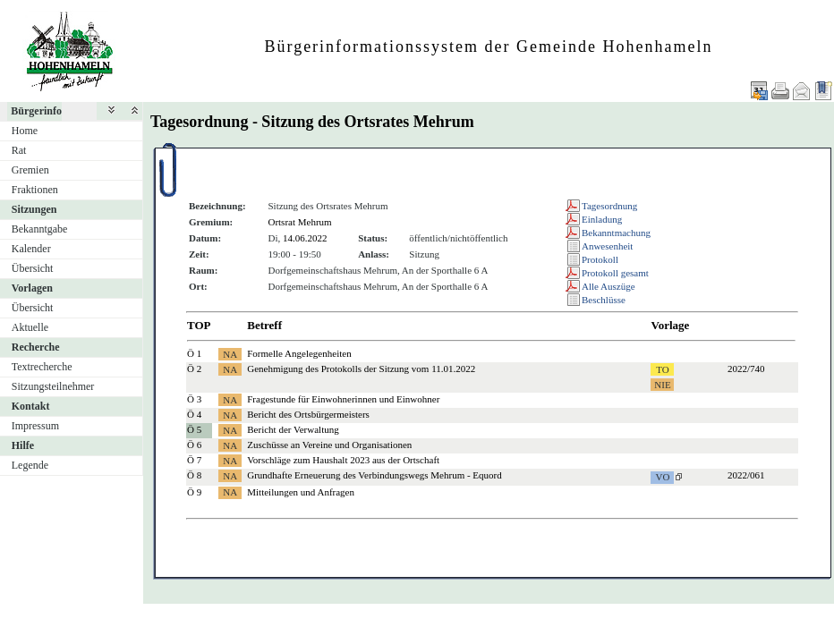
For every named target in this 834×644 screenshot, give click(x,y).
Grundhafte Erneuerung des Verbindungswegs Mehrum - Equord (374, 475)
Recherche (36, 347)
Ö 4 (194, 414)
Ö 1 (194, 353)
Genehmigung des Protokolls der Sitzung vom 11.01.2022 (361, 369)
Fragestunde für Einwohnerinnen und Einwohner (343, 399)
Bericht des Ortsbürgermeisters (308, 414)
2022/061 (746, 475)
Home (25, 131)
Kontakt (31, 406)
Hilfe (23, 445)
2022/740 (746, 369)
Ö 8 (194, 475)
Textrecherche (42, 367)
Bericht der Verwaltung (293, 429)
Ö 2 (194, 369)
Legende (30, 465)
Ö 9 (194, 492)
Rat (19, 150)
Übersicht (33, 268)
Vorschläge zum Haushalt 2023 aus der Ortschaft (343, 460)
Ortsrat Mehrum (299, 222)
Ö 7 (194, 460)
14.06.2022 (305, 238)
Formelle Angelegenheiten (299, 353)
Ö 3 (194, 399)
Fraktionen (35, 190)
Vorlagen (32, 288)
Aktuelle (30, 327)
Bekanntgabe (40, 229)
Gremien (30, 170)
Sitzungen (34, 209)
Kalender (31, 249)
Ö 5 (194, 429)
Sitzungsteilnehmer (53, 386)
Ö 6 (194, 445)
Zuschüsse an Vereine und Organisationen (329, 445)
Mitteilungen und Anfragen (301, 492)
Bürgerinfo (36, 111)
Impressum (35, 426)
